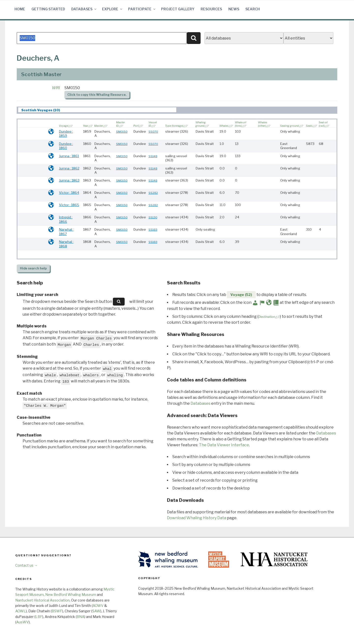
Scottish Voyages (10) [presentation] (41, 110)
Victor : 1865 (69, 205)
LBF (39, 617)
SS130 (153, 217)
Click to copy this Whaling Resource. (97, 95)
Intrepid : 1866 (66, 219)
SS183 (153, 230)
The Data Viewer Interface (224, 445)
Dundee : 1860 (66, 146)
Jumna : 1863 (69, 180)
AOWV (98, 606)
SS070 (153, 132)
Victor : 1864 (69, 193)
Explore (112, 9)
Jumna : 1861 (69, 156)
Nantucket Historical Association (42, 600)
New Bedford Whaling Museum (71, 595)
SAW (96, 611)
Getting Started (48, 9)
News (234, 9)
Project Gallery (178, 9)
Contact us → (26, 565)
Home (20, 9)
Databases (84, 9)
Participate (142, 9)
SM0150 (122, 132)
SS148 (153, 156)
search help (33, 268)
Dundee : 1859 (66, 134)
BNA (81, 617)
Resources (211, 9)
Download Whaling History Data (197, 518)
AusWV (22, 622)
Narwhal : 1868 (66, 244)
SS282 (153, 193)
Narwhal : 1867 (66, 232)
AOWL (21, 611)
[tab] (97, 110)
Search (253, 9)
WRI (56, 88)
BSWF (57, 611)
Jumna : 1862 (69, 168)
